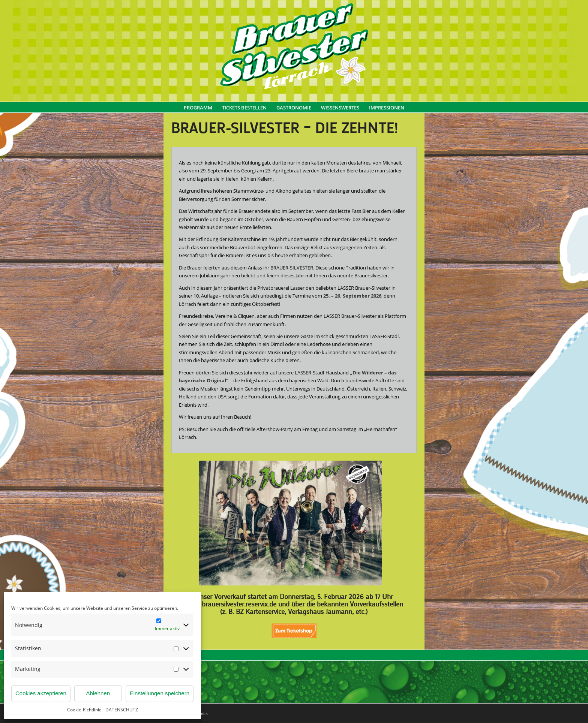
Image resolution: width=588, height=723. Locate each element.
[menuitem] (198, 111)
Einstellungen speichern (160, 693)
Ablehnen (98, 693)
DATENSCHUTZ (122, 710)
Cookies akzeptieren (41, 693)
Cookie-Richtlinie (84, 710)
